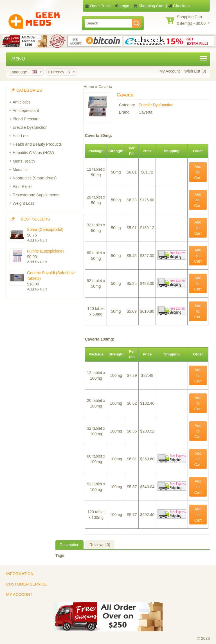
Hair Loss (21, 136)
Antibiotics (22, 102)
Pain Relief (22, 186)
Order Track (98, 6)
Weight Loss (23, 203)
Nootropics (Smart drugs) (35, 178)
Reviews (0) (100, 545)
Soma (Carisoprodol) (45, 229)
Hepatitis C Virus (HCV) (33, 153)
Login (122, 6)
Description (69, 545)
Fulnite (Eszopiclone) (45, 251)
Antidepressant (26, 111)
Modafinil (21, 170)
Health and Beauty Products (37, 144)
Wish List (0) (195, 71)
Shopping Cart (148, 6)
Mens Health (24, 161)
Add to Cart (198, 172)
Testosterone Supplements (36, 195)
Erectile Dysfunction (30, 127)
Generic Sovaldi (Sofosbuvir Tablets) (51, 276)
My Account (170, 71)
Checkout (179, 6)
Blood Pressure (26, 119)
